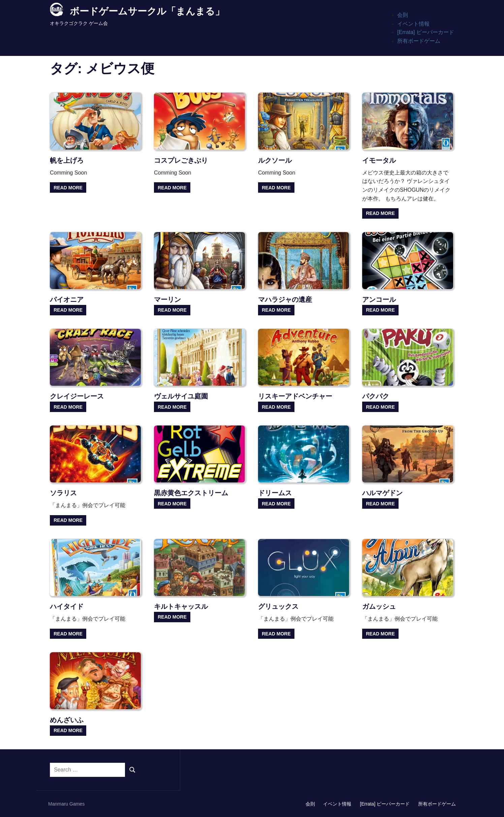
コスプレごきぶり (181, 160)
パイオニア (67, 300)
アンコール (379, 300)
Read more (68, 188)
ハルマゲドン (382, 493)
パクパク (376, 396)
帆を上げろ (67, 160)
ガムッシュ (379, 606)
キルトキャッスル (181, 606)
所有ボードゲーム (419, 41)
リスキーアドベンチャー (295, 396)
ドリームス (275, 493)
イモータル (379, 160)
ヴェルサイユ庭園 (181, 396)
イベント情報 (413, 24)
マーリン (167, 300)
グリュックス (278, 606)
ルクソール (275, 160)
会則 (403, 15)
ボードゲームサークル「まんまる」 (147, 11)
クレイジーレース (77, 396)
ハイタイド (67, 606)
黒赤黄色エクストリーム (191, 493)
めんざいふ (67, 720)
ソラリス (63, 493)
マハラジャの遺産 (285, 300)
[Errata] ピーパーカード (426, 32)
